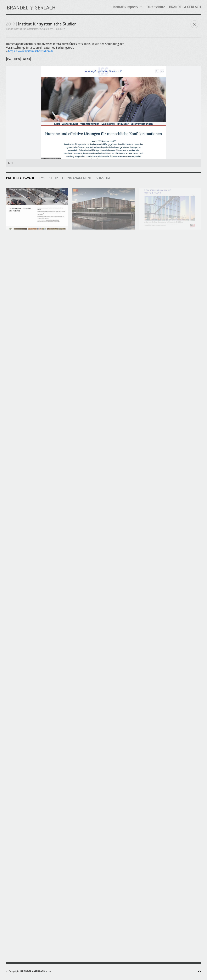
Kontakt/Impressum (128, 7)
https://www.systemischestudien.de (31, 51)
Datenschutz (156, 7)
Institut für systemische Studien (47, 24)
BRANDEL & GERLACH (185, 7)
